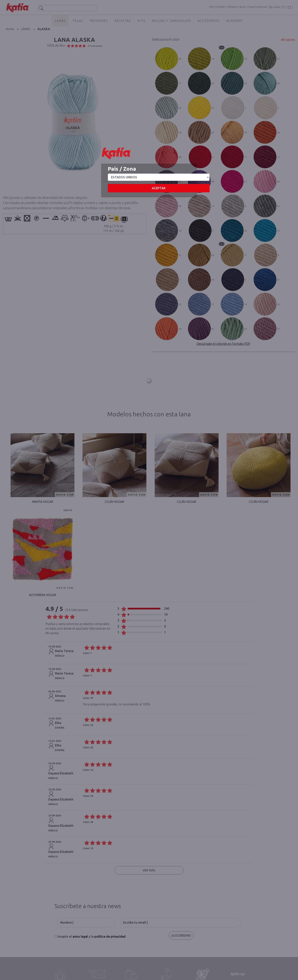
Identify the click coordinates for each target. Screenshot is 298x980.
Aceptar (159, 188)
